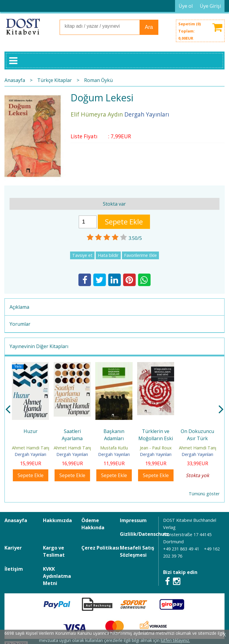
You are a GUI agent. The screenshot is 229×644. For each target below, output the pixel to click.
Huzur (31, 431)
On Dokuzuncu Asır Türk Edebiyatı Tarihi (198, 438)
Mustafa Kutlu (114, 448)
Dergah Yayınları (30, 454)
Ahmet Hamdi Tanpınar (35, 448)
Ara (149, 27)
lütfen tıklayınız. (175, 640)
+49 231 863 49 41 (181, 549)
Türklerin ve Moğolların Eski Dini (156, 438)
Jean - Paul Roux (156, 448)
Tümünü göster (204, 494)
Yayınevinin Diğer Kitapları (39, 346)
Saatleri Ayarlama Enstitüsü (72, 438)
